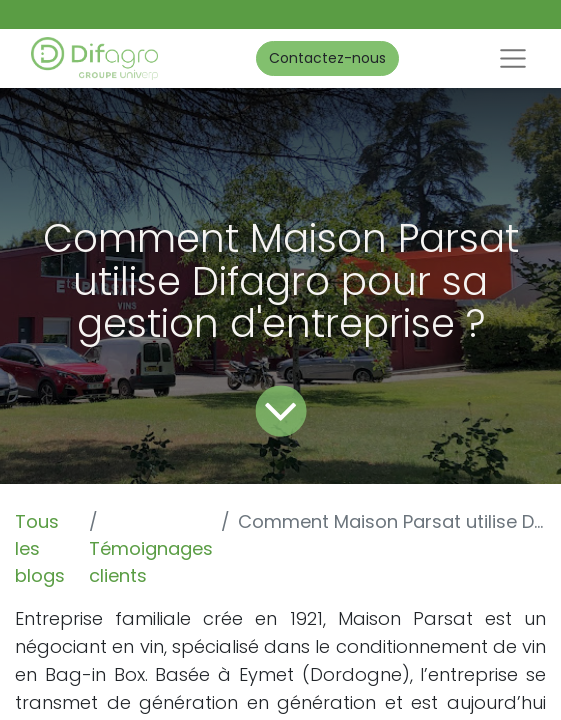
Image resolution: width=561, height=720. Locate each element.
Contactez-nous (327, 58)
